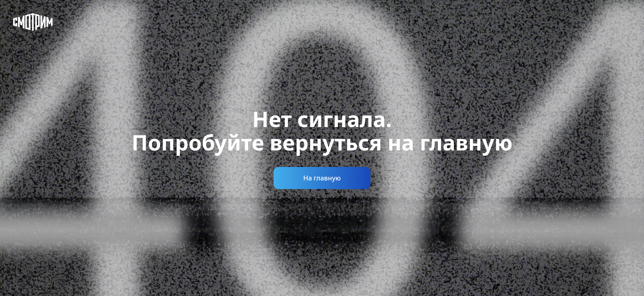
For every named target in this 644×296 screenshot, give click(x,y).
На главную (322, 178)
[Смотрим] (33, 22)
